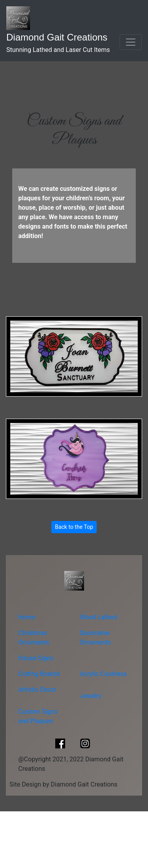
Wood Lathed (99, 617)
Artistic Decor (37, 690)
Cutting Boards (39, 674)
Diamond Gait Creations (57, 37)
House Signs (36, 658)
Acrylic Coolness (103, 674)
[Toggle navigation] (131, 42)
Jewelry (91, 696)
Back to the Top (74, 527)
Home (27, 617)
